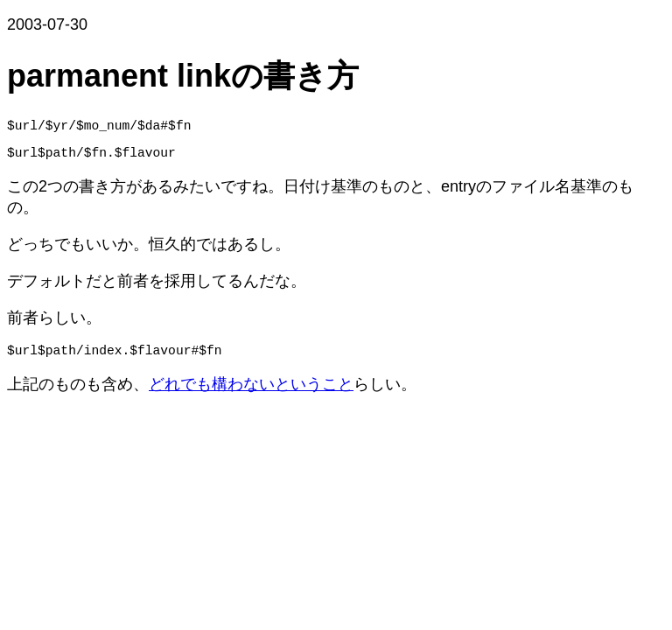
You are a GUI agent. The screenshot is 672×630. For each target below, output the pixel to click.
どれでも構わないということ (251, 395)
